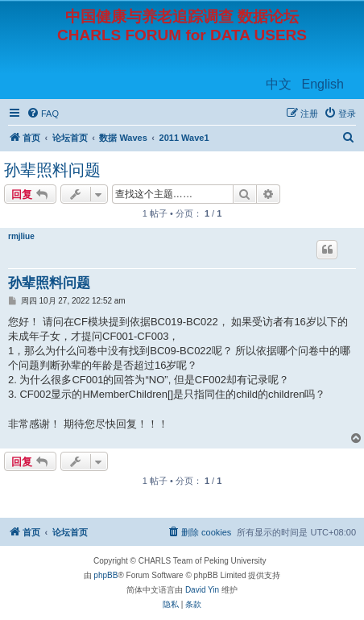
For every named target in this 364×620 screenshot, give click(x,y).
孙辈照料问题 (52, 170)
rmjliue (21, 236)
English (323, 84)
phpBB (105, 575)
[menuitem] (43, 114)
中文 (279, 84)
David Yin (202, 590)
